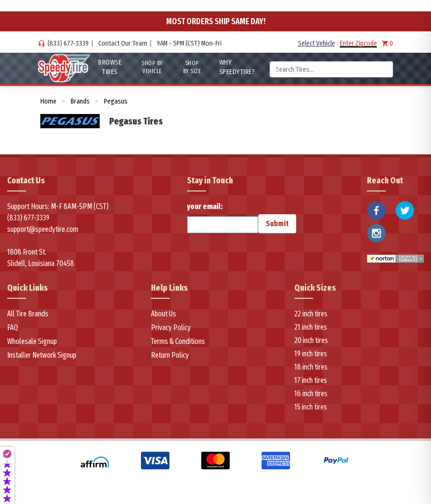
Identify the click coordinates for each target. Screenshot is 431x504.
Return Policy (170, 355)
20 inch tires (311, 340)
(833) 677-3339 (68, 43)
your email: (223, 218)
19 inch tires (311, 354)
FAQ (13, 328)
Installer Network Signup (42, 355)
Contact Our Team (123, 43)
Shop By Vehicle (152, 67)
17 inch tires (311, 380)
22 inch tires (311, 314)
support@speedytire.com (43, 229)
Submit (277, 223)
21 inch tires (311, 327)
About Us (164, 314)
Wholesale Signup (32, 341)
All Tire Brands (28, 314)
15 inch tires (311, 407)
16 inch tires (311, 394)
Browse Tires (110, 67)
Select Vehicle (317, 43)
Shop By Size (192, 67)
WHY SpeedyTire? (237, 67)
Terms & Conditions (178, 341)
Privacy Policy (171, 328)
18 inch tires (311, 367)
